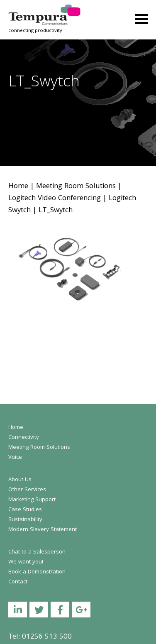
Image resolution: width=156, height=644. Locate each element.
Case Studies (25, 510)
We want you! (26, 562)
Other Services (27, 490)
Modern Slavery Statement (43, 530)
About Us (20, 480)
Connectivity (24, 438)
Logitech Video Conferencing (55, 199)
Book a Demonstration (37, 572)
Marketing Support (32, 500)
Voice (15, 458)
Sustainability (25, 520)
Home (18, 187)
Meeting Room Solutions (76, 187)
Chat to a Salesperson (37, 552)
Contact (18, 582)
